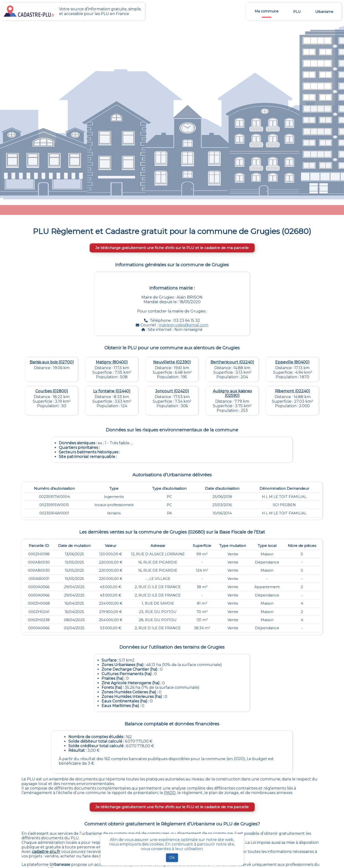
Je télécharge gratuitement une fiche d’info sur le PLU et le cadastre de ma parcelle (172, 248)
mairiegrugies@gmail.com (183, 325)
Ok (172, 858)
